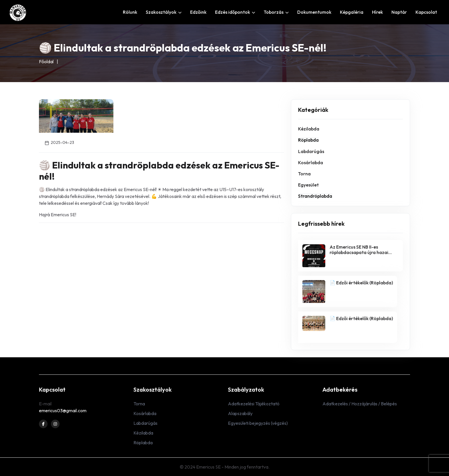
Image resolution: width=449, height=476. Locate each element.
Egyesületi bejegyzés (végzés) (258, 423)
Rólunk (130, 12)
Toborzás (276, 12)
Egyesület (308, 185)
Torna (304, 174)
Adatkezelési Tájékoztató (254, 404)
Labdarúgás (311, 151)
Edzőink (198, 12)
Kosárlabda (311, 162)
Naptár (399, 12)
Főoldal (46, 62)
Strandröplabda (315, 196)
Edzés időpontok (235, 12)
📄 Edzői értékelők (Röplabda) (361, 283)
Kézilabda (309, 129)
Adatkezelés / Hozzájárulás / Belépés (360, 404)
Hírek (377, 12)
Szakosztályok (164, 12)
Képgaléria (352, 12)
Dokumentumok (314, 12)
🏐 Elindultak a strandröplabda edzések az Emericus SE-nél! (159, 170)
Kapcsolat (426, 12)
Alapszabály (240, 413)
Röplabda (308, 140)
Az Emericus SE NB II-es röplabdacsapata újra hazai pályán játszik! (359, 252)
